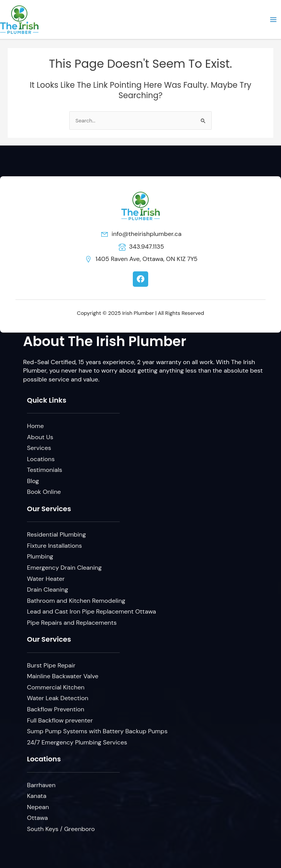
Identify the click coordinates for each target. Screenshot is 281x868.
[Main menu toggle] (273, 19)
